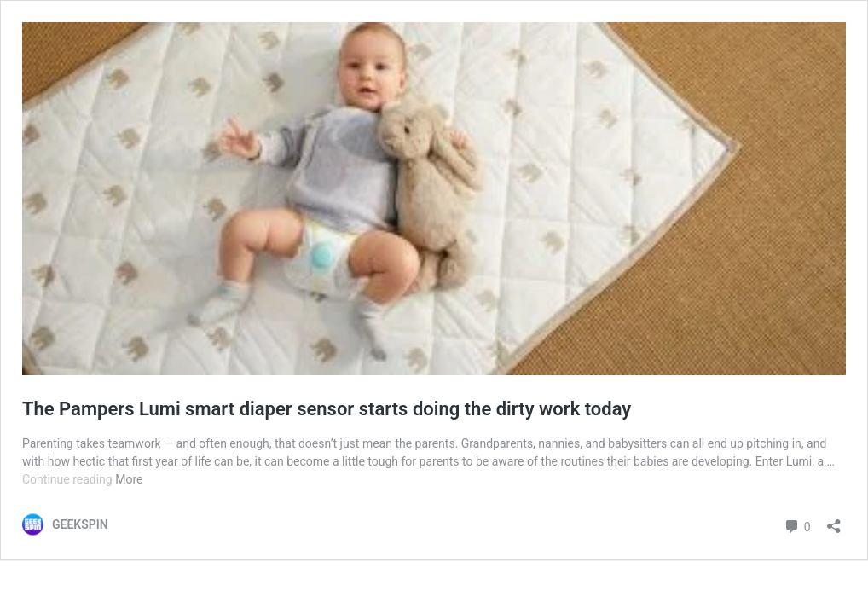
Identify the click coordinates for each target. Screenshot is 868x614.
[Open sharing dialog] (834, 521)
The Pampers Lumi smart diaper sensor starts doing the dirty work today (327, 409)
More (129, 479)
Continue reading (69, 479)
